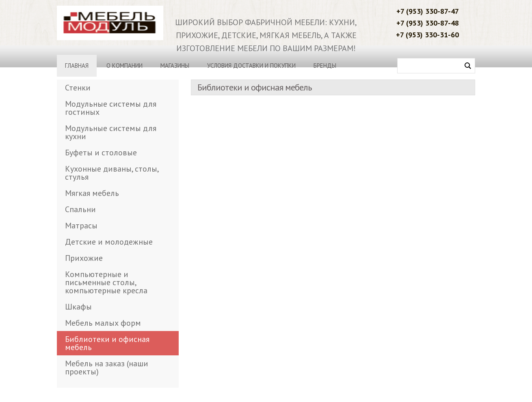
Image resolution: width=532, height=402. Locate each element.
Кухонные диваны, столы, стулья (112, 173)
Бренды (325, 66)
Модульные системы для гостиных (111, 108)
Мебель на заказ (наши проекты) (107, 368)
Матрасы (81, 226)
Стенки (78, 88)
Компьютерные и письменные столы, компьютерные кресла (106, 282)
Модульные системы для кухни (111, 132)
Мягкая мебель (92, 193)
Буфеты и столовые (101, 153)
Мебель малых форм (103, 323)
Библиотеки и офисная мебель (107, 343)
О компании (124, 66)
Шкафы (78, 307)
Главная (77, 66)
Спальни (80, 209)
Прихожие (84, 258)
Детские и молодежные (109, 242)
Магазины (175, 66)
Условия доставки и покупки (251, 66)
